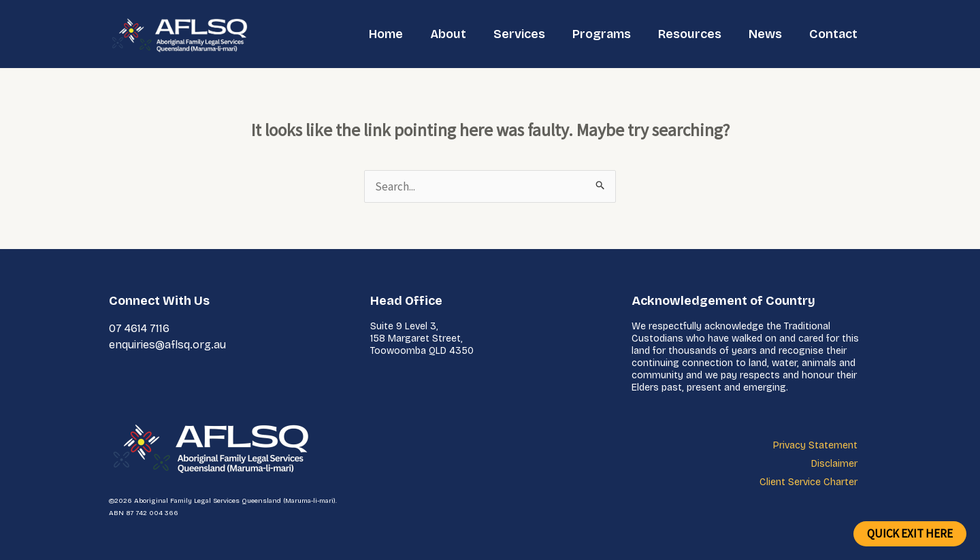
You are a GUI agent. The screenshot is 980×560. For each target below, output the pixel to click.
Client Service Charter (808, 482)
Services (519, 34)
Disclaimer (834, 464)
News (765, 34)
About (448, 34)
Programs (602, 34)
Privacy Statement (815, 445)
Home (386, 34)
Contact (833, 34)
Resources (690, 34)
